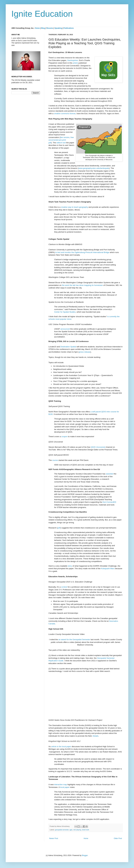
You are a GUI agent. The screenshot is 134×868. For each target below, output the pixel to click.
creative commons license (65, 113)
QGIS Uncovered (98, 447)
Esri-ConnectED (109, 502)
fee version (65, 137)
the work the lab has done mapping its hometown (82, 285)
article (75, 63)
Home (37, 28)
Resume (50, 28)
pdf (59, 528)
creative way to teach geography (74, 207)
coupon (64, 436)
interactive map (61, 784)
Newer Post (54, 838)
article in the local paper (61, 746)
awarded (110, 474)
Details (96, 736)
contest (64, 587)
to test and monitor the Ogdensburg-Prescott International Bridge (82, 252)
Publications (69, 28)
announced (65, 329)
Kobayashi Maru (108, 568)
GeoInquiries (73, 60)
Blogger (85, 855)
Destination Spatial (68, 347)
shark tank (86, 830)
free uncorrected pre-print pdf (61, 140)
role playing (77, 830)
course (55, 460)
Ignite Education (42, 14)
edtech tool (61, 143)
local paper (65, 787)
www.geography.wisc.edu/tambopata (94, 168)
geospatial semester (62, 830)
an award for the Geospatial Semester (74, 639)
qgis (71, 830)
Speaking (58, 28)
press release (85, 352)
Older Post (118, 838)
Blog (43, 28)
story (70, 566)
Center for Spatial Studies (65, 312)
